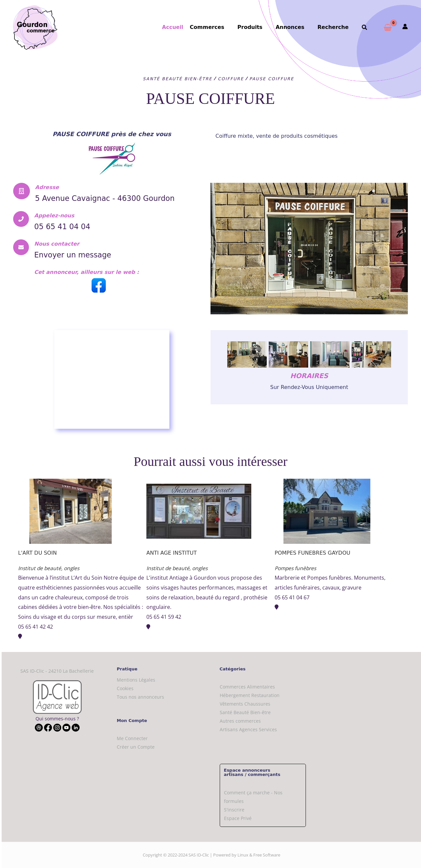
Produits (259, 27)
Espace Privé (238, 818)
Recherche (337, 27)
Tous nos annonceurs (140, 697)
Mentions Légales (136, 680)
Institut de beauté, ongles (50, 568)
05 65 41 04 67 (292, 597)
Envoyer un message (79, 264)
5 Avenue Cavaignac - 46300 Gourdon (97, 203)
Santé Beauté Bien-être (245, 712)
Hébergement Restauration (250, 695)
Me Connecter (132, 738)
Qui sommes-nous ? (57, 719)
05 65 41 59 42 (164, 617)
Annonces (297, 27)
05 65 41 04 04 (67, 235)
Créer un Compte (136, 747)
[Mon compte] (405, 27)
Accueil (186, 27)
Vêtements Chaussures (245, 704)
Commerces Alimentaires (247, 687)
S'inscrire (234, 810)
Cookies (125, 688)
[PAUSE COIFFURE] (112, 379)
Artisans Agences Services (248, 729)
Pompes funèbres (297, 568)
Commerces (219, 27)
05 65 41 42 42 (36, 627)
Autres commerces (240, 721)
